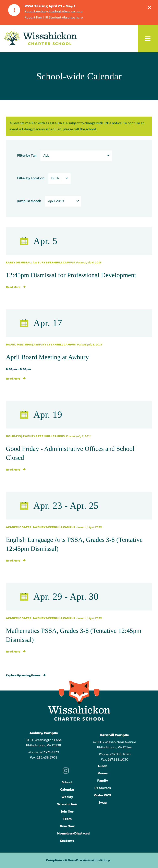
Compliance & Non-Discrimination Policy (78, 860)
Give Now (67, 826)
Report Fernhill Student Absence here (54, 18)
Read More (16, 287)
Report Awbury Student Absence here (53, 12)
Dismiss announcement (150, 7)
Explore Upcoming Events (26, 675)
